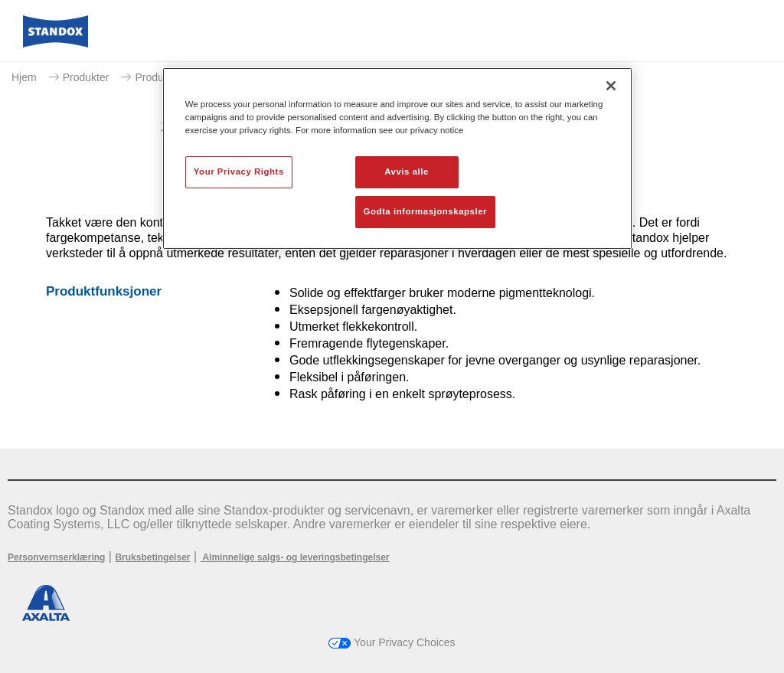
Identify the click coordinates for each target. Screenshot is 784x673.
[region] (397, 158)
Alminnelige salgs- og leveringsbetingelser (295, 557)
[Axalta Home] (56, 43)
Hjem (24, 77)
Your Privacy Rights (239, 172)
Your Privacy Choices (392, 642)
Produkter (86, 77)
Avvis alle (407, 172)
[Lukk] (611, 86)
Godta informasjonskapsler (426, 211)
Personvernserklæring (56, 557)
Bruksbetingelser (152, 557)
